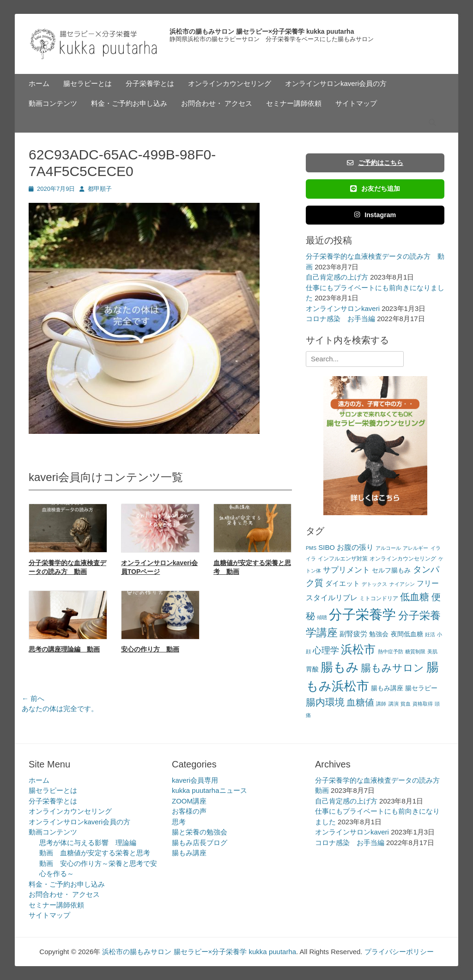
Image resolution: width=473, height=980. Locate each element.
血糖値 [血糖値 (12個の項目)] (360, 702)
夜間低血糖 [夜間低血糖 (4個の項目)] (407, 634)
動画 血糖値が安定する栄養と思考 (95, 853)
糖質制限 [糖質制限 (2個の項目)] (415, 651)
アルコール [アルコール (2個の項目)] (388, 548)
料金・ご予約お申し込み (129, 103)
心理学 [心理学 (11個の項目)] (326, 650)
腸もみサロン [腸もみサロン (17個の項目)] (392, 668)
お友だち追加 (375, 189)
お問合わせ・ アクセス (217, 103)
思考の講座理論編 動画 (64, 649)
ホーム (39, 83)
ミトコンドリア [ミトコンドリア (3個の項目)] (379, 598)
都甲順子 (100, 189)
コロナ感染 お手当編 (340, 319)
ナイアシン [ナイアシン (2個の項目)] (402, 584)
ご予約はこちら (375, 163)
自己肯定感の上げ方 (337, 277)
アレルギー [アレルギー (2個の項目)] (415, 548)
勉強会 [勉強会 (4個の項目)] (379, 634)
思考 (179, 822)
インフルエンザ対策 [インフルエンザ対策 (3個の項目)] (343, 559)
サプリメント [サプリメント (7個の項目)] (346, 570)
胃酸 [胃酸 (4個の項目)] (312, 669)
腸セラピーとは (88, 83)
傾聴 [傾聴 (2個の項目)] (322, 617)
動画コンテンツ (53, 103)
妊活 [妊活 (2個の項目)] (430, 634)
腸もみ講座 (189, 853)
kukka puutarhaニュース (209, 790)
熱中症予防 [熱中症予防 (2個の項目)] (391, 651)
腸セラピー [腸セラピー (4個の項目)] (421, 688)
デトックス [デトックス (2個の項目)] (374, 584)
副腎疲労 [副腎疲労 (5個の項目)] (353, 634)
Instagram (375, 215)
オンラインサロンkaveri (343, 308)
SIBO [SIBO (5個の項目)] (327, 547)
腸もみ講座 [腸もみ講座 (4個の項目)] (387, 688)
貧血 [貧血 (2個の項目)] (406, 704)
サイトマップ (356, 103)
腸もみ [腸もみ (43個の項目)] (340, 667)
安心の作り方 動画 (150, 649)
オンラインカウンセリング (230, 83)
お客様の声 (189, 811)
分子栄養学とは (150, 83)
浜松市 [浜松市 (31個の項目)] (358, 649)
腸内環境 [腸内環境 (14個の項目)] (325, 702)
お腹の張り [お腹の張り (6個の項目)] (355, 547)
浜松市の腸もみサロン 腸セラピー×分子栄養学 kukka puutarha (262, 31)
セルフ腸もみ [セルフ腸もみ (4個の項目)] (391, 570)
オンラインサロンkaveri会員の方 (336, 83)
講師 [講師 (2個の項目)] (381, 704)
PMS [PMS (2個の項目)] (311, 548)
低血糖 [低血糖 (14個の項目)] (415, 597)
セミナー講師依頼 (294, 103)
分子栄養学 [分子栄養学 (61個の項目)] (362, 614)
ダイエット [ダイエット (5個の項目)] (343, 583)
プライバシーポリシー (399, 952)
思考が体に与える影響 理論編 (88, 843)
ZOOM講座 (189, 801)
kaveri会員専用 (195, 780)
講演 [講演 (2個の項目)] (394, 704)
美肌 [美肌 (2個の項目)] (432, 651)
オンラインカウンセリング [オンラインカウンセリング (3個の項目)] (403, 559)
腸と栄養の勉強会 (200, 832)
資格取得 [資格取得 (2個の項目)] (423, 704)
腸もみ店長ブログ (200, 843)
